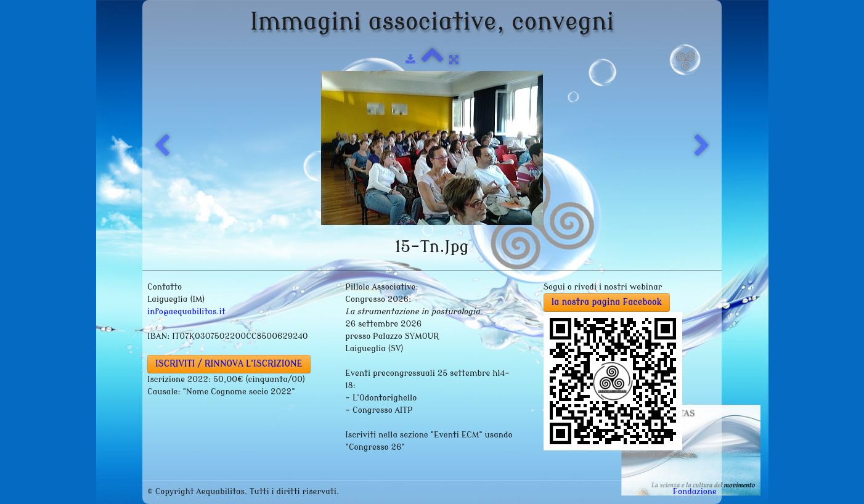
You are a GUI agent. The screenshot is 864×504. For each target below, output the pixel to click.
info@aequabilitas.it (186, 311)
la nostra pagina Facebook (607, 302)
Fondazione (695, 491)
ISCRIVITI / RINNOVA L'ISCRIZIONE (229, 364)
